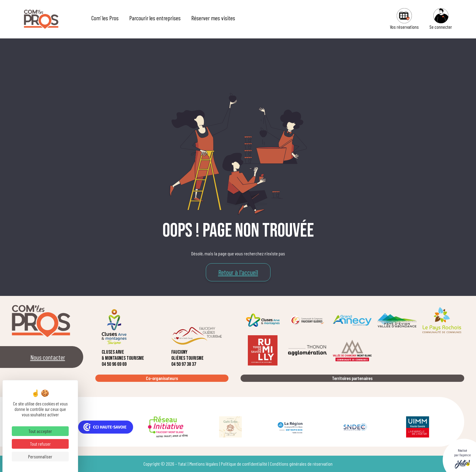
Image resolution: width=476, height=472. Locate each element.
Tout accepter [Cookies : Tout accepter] (40, 431)
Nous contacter (48, 357)
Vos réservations (404, 19)
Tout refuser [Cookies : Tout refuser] (40, 444)
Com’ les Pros (105, 18)
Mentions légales (204, 464)
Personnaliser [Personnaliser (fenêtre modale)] (40, 456)
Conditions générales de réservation (301, 464)
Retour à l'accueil (238, 272)
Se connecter (441, 19)
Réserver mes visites (213, 18)
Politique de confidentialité (244, 464)
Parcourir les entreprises (155, 18)
